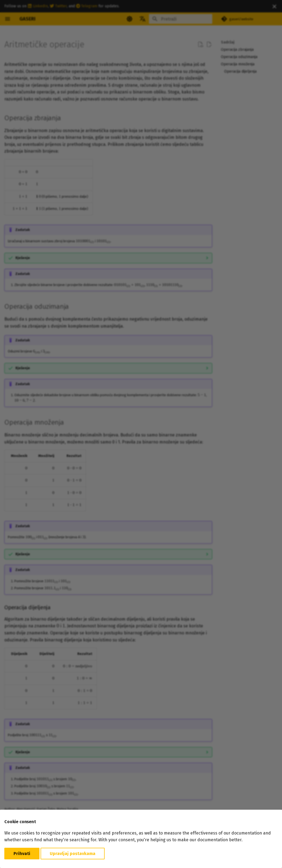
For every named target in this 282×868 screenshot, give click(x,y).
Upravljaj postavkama (73, 854)
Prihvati (22, 854)
